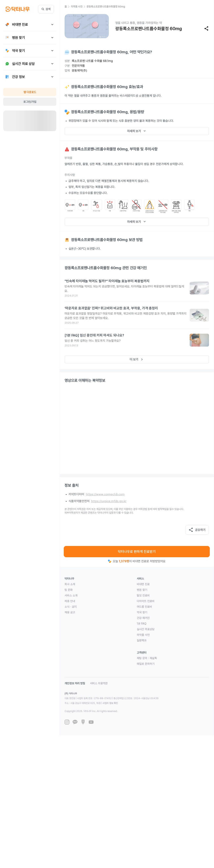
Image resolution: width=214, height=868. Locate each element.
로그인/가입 (30, 102)
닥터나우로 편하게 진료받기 (137, 552)
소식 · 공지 (71, 607)
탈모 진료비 (143, 595)
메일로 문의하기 (146, 664)
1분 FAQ (142, 624)
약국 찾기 (142, 612)
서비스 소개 (71, 595)
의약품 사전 (143, 635)
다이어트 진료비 (146, 601)
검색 (46, 9)
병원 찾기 (142, 590)
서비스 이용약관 (99, 683)
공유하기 (197, 530)
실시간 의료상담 (146, 629)
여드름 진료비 (144, 607)
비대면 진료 (143, 584)
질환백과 (142, 640)
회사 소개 (70, 584)
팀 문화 (69, 590)
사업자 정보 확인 (110, 703)
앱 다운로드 (30, 92)
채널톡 (153, 658)
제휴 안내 (70, 601)
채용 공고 (70, 612)
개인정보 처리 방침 (75, 683)
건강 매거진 (143, 618)
